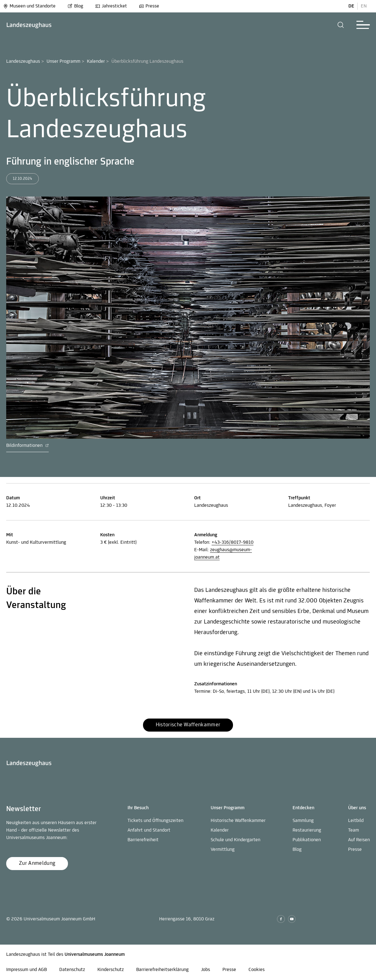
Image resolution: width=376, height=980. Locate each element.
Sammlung (303, 821)
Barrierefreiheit (143, 840)
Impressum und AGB (27, 970)
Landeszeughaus (23, 61)
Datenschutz (72, 970)
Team (354, 830)
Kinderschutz (111, 970)
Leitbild (356, 821)
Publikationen (307, 840)
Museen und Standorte (29, 6)
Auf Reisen (359, 840)
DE (351, 6)
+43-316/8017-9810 (233, 542)
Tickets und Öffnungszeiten (155, 821)
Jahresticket (111, 6)
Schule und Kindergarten (235, 840)
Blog (75, 6)
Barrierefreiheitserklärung (162, 970)
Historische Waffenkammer (238, 821)
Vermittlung (223, 850)
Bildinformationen (27, 446)
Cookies (257, 970)
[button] (341, 25)
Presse (149, 6)
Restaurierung (307, 830)
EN (364, 6)
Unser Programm (63, 61)
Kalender (96, 61)
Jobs (206, 970)
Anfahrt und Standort (149, 830)
